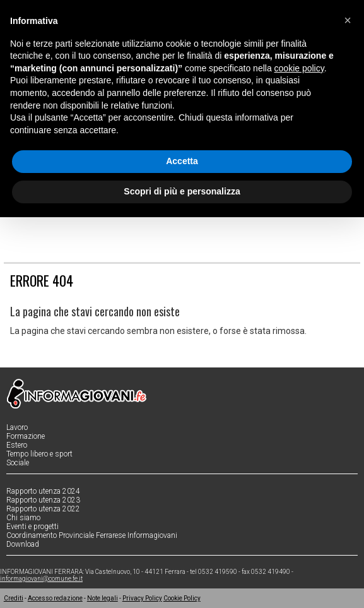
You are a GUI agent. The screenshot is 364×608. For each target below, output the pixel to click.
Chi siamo (23, 518)
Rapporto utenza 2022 (43, 509)
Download (23, 544)
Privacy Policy (142, 598)
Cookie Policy (182, 598)
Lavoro (17, 427)
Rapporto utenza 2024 (43, 491)
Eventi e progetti (32, 527)
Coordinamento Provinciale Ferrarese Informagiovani (92, 535)
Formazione (26, 436)
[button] (348, 20)
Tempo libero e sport (39, 454)
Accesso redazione (55, 598)
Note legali (103, 598)
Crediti (14, 598)
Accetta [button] (182, 161)
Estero (17, 445)
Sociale (18, 463)
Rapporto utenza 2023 (43, 500)
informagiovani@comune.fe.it (41, 579)
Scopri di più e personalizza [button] (182, 191)
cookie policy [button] (299, 68)
